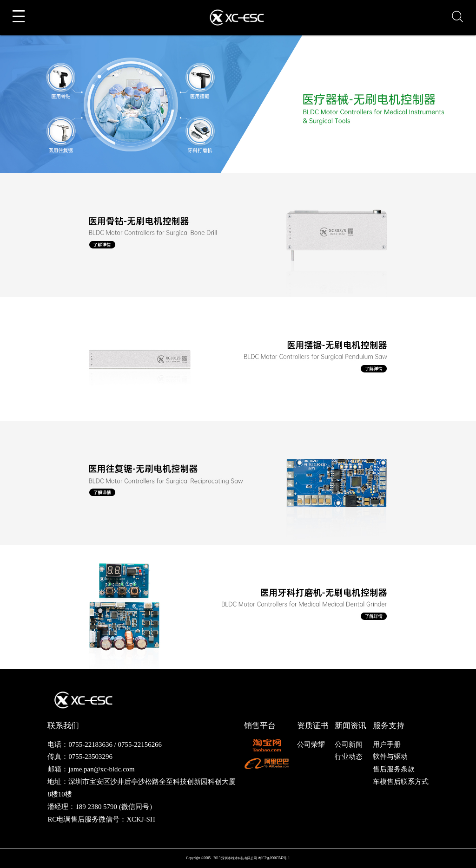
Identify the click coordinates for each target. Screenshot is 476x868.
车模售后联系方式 (401, 782)
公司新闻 (349, 744)
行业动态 (349, 757)
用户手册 (387, 744)
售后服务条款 (394, 769)
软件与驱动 (390, 757)
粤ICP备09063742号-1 (274, 858)
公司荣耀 (311, 744)
